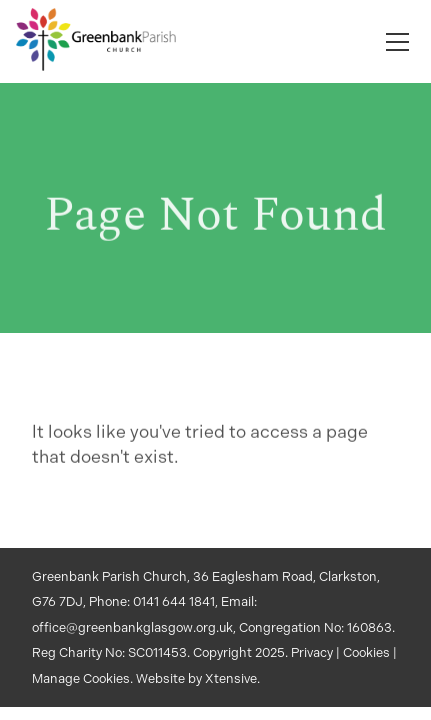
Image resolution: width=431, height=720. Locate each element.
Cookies (366, 652)
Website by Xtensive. (198, 678)
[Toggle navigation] (397, 42)
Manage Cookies (81, 678)
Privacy (312, 652)
